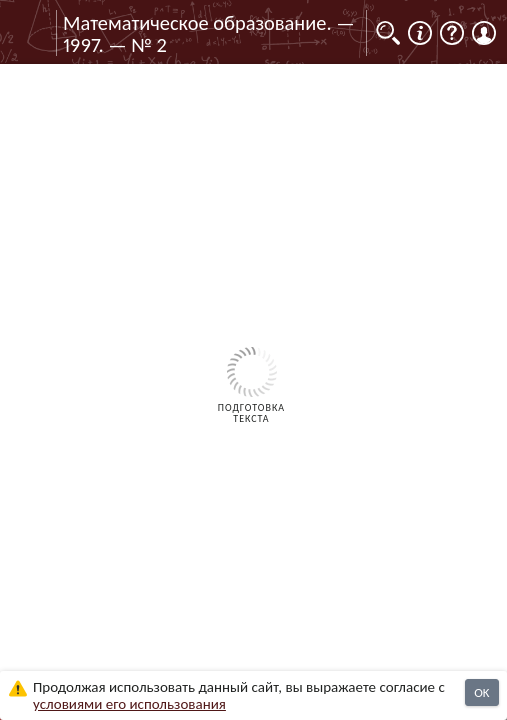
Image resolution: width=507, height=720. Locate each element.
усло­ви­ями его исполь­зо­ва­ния (129, 704)
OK (481, 692)
